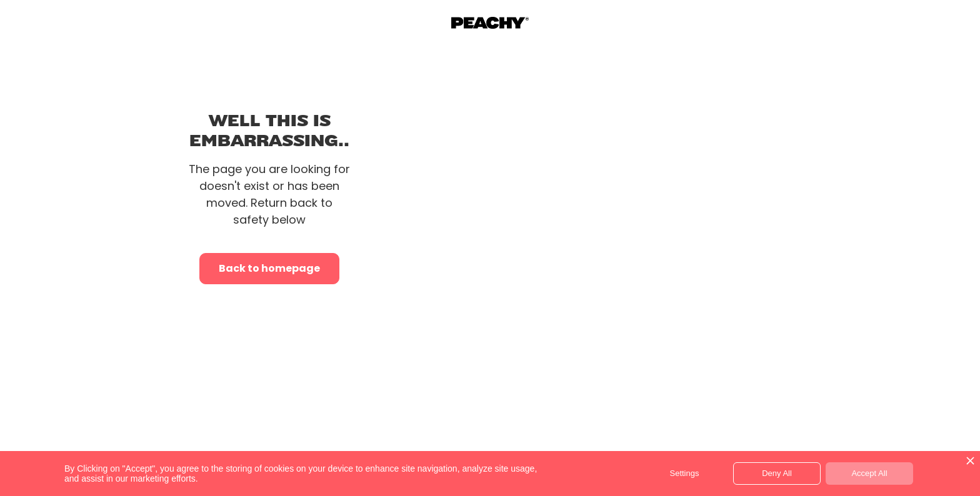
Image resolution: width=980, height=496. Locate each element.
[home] (490, 23)
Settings (685, 473)
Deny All (777, 473)
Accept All (869, 473)
